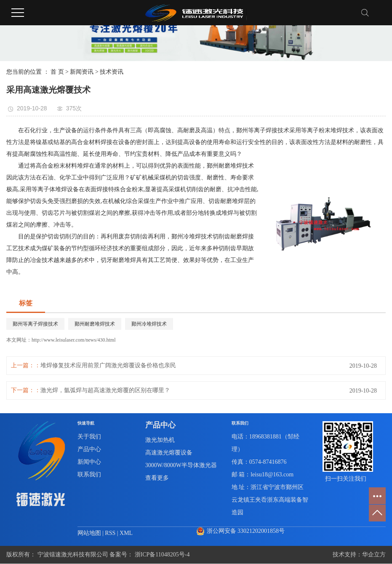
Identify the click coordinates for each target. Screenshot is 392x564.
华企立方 (374, 555)
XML (126, 533)
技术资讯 (112, 72)
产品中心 (89, 449)
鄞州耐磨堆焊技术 (95, 324)
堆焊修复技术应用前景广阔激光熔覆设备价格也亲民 (108, 365)
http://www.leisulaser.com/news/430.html (74, 340)
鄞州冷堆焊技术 (149, 324)
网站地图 (90, 533)
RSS (110, 533)
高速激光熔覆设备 (169, 453)
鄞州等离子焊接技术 (35, 324)
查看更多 (157, 478)
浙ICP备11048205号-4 (162, 555)
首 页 (57, 72)
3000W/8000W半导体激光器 (181, 465)
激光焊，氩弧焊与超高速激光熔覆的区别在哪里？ (105, 390)
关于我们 (89, 437)
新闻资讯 (82, 72)
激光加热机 (160, 440)
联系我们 (89, 474)
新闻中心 (89, 462)
